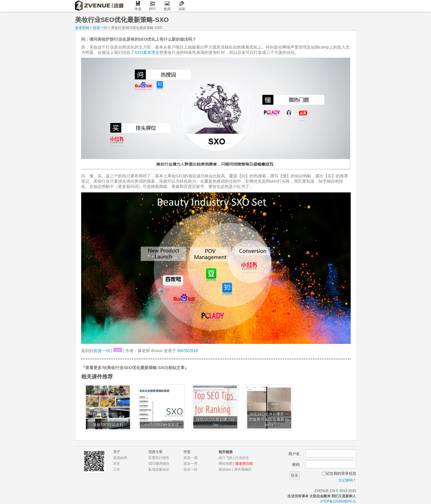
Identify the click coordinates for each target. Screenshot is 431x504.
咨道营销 (82, 28)
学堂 (138, 6)
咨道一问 (100, 28)
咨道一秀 (190, 464)
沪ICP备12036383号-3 (338, 501)
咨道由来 (120, 458)
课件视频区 (243, 469)
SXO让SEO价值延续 (162, 425)
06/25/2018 (188, 351)
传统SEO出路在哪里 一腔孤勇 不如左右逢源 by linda (269, 420)
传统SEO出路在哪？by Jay (215, 422)
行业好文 (242, 458)
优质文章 (155, 452)
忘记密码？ (347, 480)
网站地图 (226, 464)
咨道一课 (190, 458)
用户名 (294, 454)
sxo (118, 350)
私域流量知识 (159, 469)
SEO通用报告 (159, 464)
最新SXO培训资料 (108, 425)
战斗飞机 (226, 458)
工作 (117, 469)
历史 (117, 464)
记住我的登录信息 (341, 473)
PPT (153, 6)
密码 (296, 465)
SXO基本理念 (147, 52)
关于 (117, 452)
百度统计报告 (159, 458)
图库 (167, 6)
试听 (182, 6)
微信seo (225, 469)
